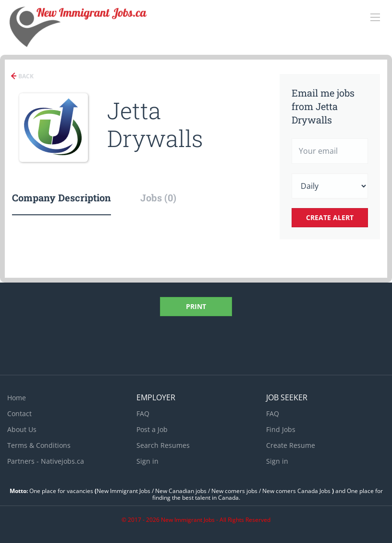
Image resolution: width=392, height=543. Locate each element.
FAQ (143, 413)
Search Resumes (163, 445)
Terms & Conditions (39, 445)
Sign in (147, 461)
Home (17, 398)
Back (25, 76)
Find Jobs (281, 429)
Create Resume (291, 445)
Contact (19, 413)
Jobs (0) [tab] (158, 197)
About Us (22, 429)
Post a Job (152, 429)
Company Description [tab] (61, 197)
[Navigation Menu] (375, 17)
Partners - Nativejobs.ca (46, 461)
